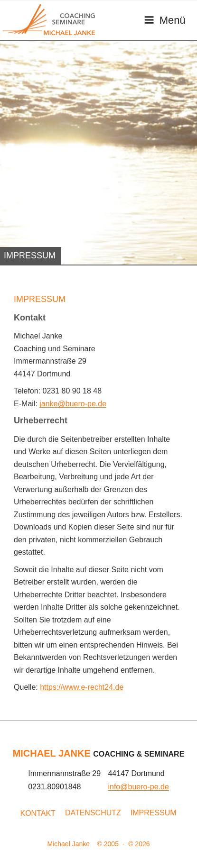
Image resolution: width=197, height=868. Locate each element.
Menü (165, 20)
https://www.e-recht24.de (82, 687)
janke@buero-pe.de (73, 404)
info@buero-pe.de (138, 787)
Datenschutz (93, 813)
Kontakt (38, 813)
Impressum (154, 813)
